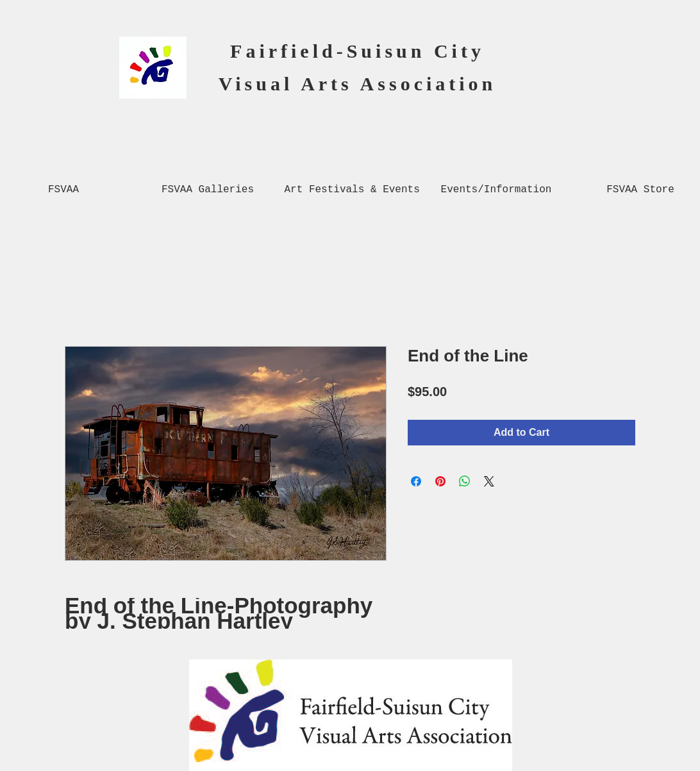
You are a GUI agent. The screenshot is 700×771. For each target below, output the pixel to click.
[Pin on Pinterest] (440, 481)
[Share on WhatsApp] (465, 481)
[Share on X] (489, 481)
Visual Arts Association (358, 84)
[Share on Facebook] (416, 481)
